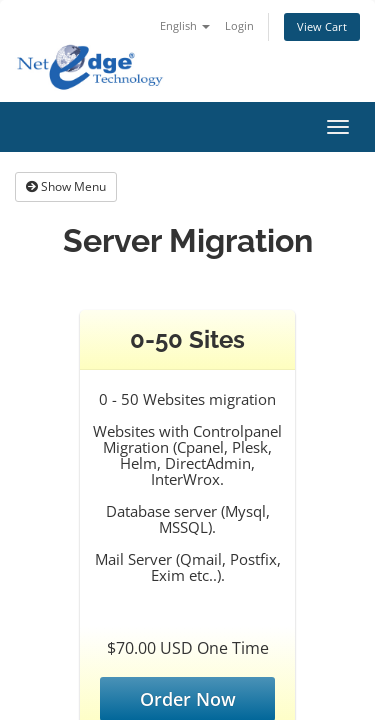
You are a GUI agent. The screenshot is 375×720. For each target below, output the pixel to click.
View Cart (322, 26)
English (185, 25)
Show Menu (66, 186)
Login (239, 25)
